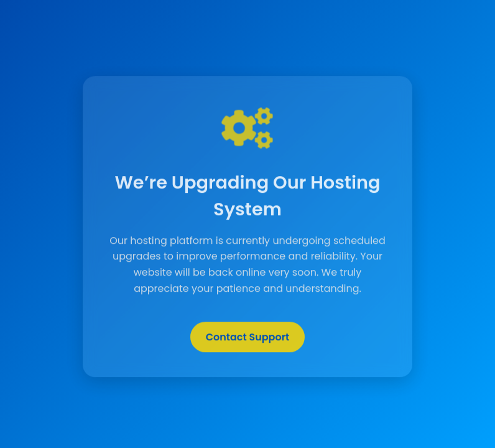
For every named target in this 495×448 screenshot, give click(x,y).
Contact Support (248, 338)
